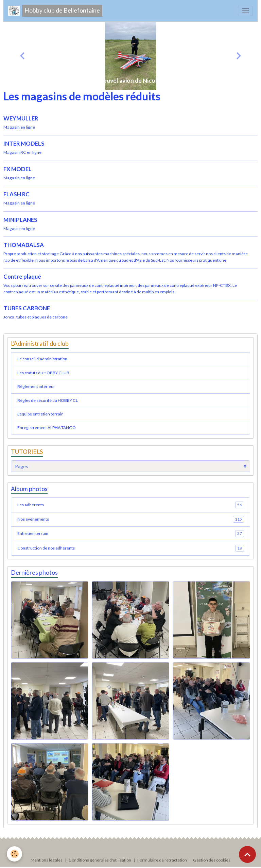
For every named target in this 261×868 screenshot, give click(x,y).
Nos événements (131, 519)
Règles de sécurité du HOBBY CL (48, 400)
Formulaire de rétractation (162, 860)
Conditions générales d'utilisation (100, 860)
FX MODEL (18, 169)
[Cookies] (14, 854)
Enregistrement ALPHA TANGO (47, 428)
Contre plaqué (22, 276)
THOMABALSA (24, 245)
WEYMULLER (21, 118)
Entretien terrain (131, 534)
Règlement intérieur (36, 386)
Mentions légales (47, 860)
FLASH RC (16, 194)
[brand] (55, 11)
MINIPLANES (20, 220)
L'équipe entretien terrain (40, 414)
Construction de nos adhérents (131, 548)
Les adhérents (131, 505)
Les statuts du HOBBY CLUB (43, 373)
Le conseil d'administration (42, 359)
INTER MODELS (24, 143)
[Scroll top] (247, 854)
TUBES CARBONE (27, 308)
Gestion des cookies (212, 860)
